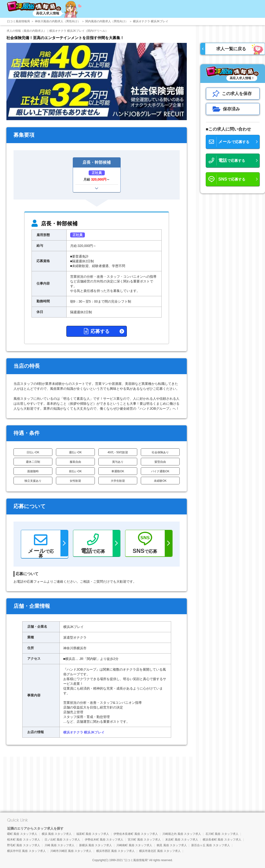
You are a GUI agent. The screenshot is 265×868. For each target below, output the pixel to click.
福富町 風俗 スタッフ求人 (93, 834)
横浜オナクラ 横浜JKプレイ (84, 732)
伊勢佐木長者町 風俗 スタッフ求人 (136, 834)
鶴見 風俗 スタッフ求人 (172, 845)
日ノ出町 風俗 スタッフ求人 (62, 840)
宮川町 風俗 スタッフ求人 (144, 840)
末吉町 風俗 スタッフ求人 (182, 840)
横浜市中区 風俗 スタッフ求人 (26, 851)
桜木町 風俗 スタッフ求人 (24, 840)
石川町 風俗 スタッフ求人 (222, 834)
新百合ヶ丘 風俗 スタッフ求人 (211, 845)
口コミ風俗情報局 (136, 860)
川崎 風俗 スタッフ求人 (60, 845)
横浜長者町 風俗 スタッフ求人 (222, 840)
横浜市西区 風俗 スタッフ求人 (116, 851)
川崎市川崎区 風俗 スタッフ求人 (71, 851)
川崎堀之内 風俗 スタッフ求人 (182, 834)
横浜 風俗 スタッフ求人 (57, 834)
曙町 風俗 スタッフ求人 (22, 834)
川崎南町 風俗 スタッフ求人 (134, 845)
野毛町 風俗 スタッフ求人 (24, 845)
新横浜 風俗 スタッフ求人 (96, 845)
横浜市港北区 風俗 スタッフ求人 (160, 851)
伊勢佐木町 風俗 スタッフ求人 (104, 840)
